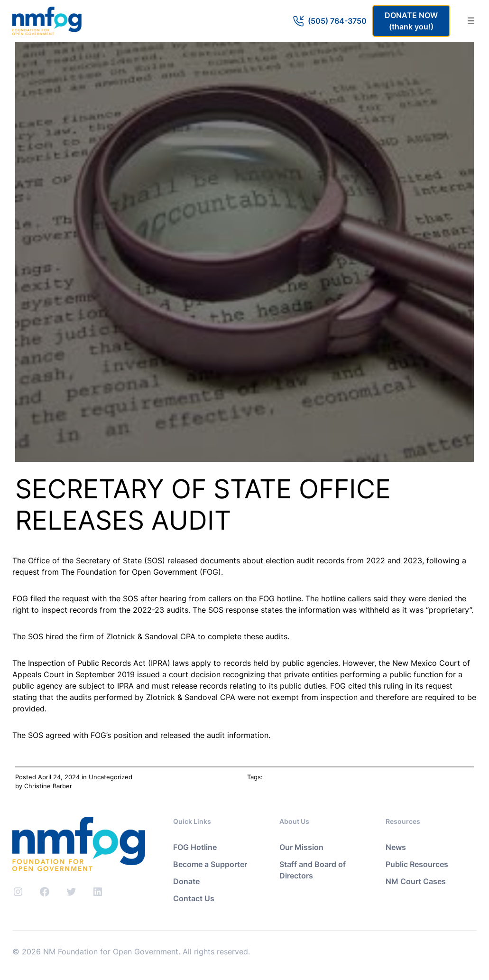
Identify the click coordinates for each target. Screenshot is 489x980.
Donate (186, 881)
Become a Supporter (210, 864)
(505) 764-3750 (337, 21)
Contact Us (194, 898)
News (396, 847)
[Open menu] (471, 21)
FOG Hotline (195, 847)
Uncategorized (111, 777)
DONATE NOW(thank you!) (411, 21)
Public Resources (417, 864)
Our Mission (301, 847)
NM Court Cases (416, 881)
